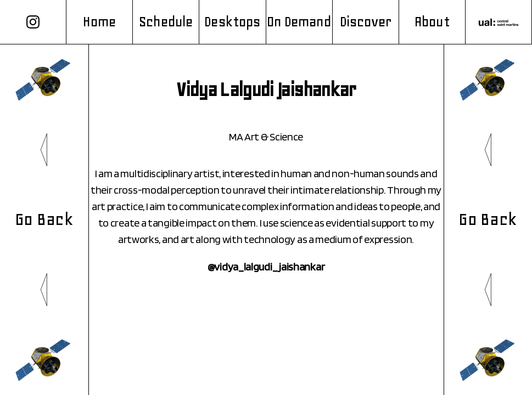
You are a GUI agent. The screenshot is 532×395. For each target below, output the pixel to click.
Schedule (166, 22)
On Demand (299, 22)
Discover (366, 22)
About (432, 22)
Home (99, 22)
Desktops (232, 22)
